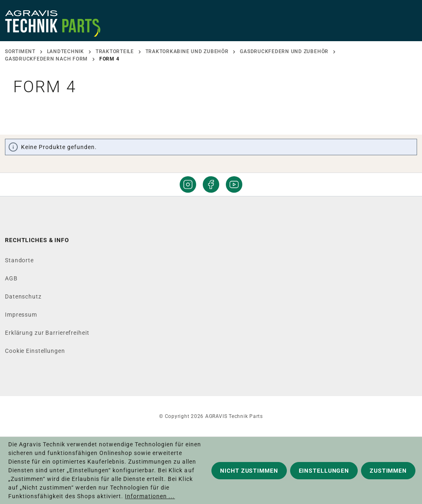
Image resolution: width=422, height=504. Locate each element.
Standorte (19, 260)
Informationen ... (150, 496)
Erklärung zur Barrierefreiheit (47, 333)
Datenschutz (23, 296)
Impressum (21, 315)
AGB (11, 278)
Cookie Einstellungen (35, 351)
